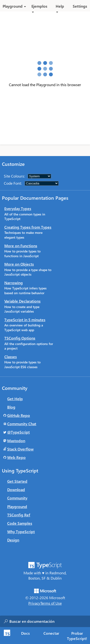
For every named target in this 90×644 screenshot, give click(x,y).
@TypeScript (18, 432)
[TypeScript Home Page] (6, 636)
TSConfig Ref (19, 515)
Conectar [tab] (51, 633)
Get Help (15, 399)
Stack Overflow (20, 449)
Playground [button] (14, 6)
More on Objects (19, 264)
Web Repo (16, 457)
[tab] (26, 633)
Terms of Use (51, 603)
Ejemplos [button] (39, 8)
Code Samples (20, 523)
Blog (11, 407)
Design (13, 540)
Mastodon (16, 441)
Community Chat (22, 424)
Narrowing (14, 283)
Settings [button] (80, 6)
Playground (17, 506)
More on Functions (21, 246)
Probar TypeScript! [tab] (77, 636)
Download (16, 490)
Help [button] (60, 8)
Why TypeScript (21, 531)
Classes (11, 357)
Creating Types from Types (28, 227)
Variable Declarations (22, 301)
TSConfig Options (20, 338)
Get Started (17, 481)
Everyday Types (18, 208)
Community (17, 498)
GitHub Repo (19, 415)
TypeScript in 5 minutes (25, 320)
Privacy (34, 603)
